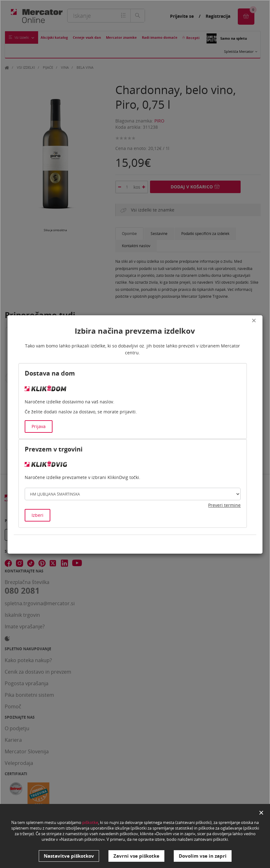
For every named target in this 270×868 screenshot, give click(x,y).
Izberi (37, 515)
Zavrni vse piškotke (136, 856)
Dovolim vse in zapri (203, 856)
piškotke (90, 823)
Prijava (39, 426)
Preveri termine (224, 505)
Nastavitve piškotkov (69, 856)
